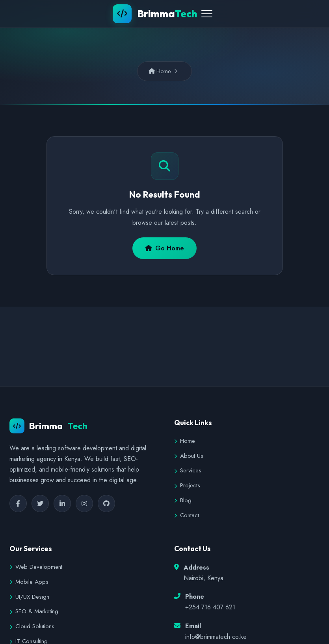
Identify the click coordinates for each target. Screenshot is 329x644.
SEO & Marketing (34, 611)
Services (188, 470)
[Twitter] (40, 503)
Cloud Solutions (32, 626)
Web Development (36, 567)
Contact (187, 515)
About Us (189, 456)
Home (160, 71)
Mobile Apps (29, 582)
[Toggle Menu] (207, 14)
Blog (183, 500)
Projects (187, 485)
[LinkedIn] (62, 503)
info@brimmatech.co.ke (216, 637)
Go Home (164, 248)
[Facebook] (18, 503)
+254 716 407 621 (210, 607)
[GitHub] (106, 503)
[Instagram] (84, 503)
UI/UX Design (29, 597)
